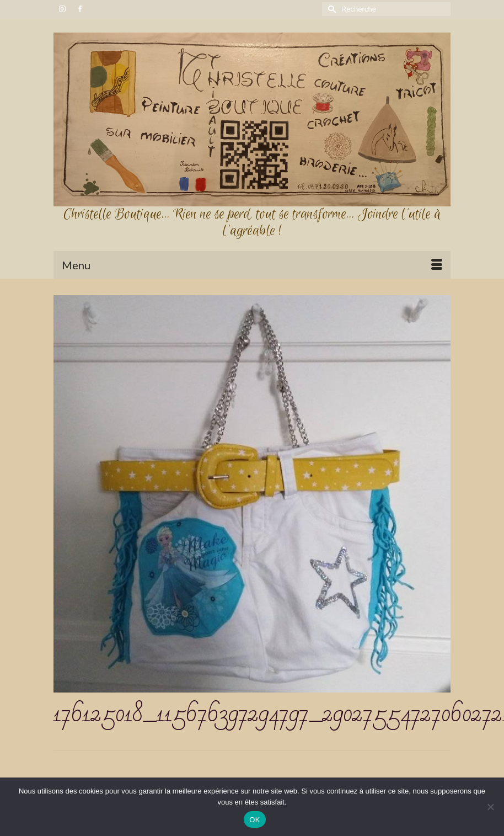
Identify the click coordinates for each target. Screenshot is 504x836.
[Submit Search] (330, 9)
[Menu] (252, 265)
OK (254, 820)
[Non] (490, 807)
